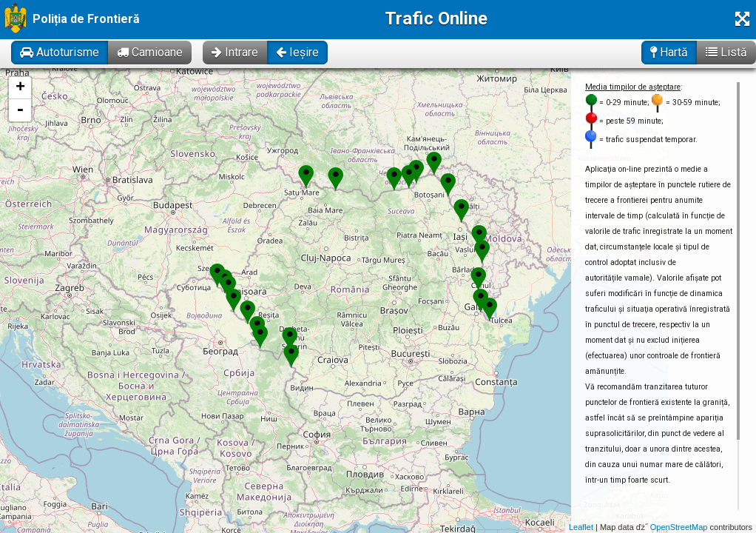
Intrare (235, 52)
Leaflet (581, 527)
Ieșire (297, 52)
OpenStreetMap (679, 527)
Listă (726, 52)
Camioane (150, 52)
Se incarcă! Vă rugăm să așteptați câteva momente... (376, 301)
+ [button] (20, 88)
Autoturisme (60, 52)
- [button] (20, 110)
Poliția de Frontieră (86, 19)
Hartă (669, 52)
